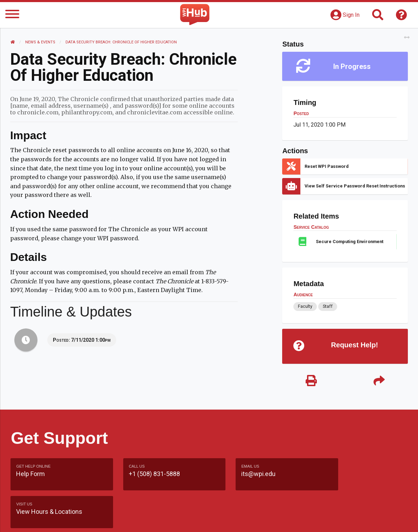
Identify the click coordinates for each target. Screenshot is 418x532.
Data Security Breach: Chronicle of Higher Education (121, 42)
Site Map (270, 520)
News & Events (41, 42)
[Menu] (12, 15)
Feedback (236, 520)
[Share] (379, 381)
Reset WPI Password (327, 166)
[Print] (311, 381)
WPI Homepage (312, 520)
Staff (327, 306)
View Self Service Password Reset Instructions (355, 186)
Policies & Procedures (370, 520)
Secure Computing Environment (350, 242)
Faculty (305, 306)
